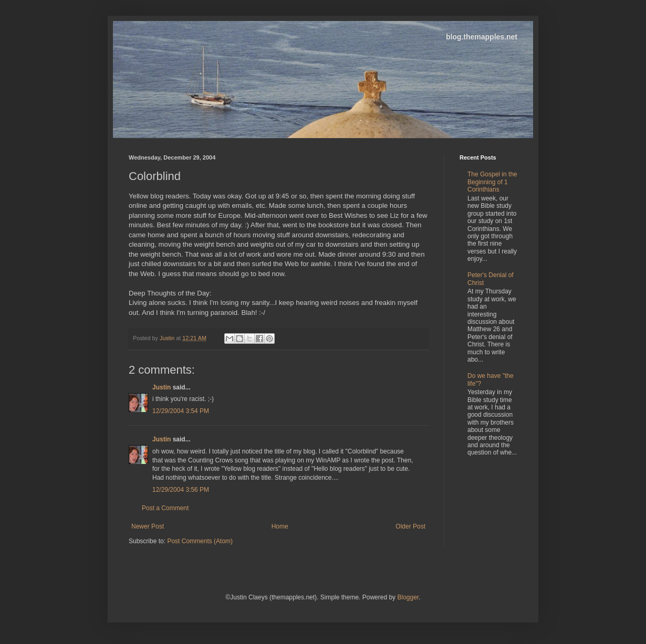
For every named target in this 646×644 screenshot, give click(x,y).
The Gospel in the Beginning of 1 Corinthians (492, 182)
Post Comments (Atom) (200, 541)
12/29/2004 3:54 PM (181, 411)
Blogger (408, 597)
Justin (161, 387)
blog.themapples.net (482, 37)
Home (280, 526)
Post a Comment (165, 508)
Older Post (410, 526)
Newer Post (148, 526)
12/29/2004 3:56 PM (181, 490)
